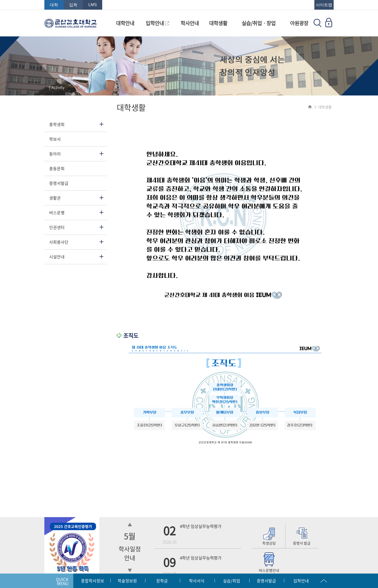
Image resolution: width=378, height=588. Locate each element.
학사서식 (197, 581)
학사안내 (190, 23)
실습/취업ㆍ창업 (259, 23)
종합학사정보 (93, 581)
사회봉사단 (59, 242)
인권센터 (57, 227)
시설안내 (57, 257)
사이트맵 (324, 5)
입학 (73, 5)
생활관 (55, 198)
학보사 (55, 139)
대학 (54, 5)
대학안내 (125, 23)
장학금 (162, 581)
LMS (93, 5)
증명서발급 (59, 183)
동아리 (55, 154)
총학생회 (57, 124)
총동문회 (57, 168)
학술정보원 (127, 581)
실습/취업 (232, 581)
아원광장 (299, 23)
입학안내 (157, 23)
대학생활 (218, 23)
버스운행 (57, 213)
